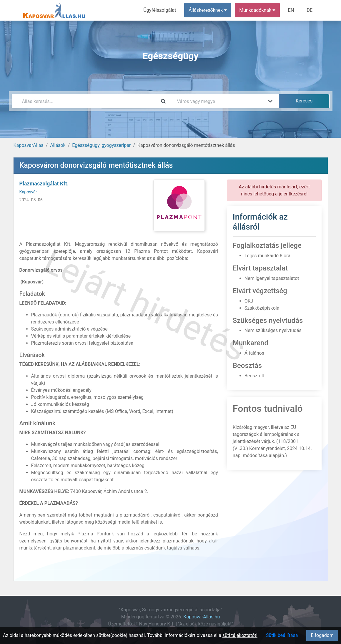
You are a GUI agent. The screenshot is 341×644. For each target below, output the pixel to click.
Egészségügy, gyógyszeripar (101, 145)
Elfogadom (322, 635)
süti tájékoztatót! (240, 635)
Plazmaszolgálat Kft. (44, 184)
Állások (58, 145)
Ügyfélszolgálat (161, 10)
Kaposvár (28, 192)
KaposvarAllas (29, 145)
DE (310, 10)
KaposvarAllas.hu (202, 617)
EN (291, 10)
